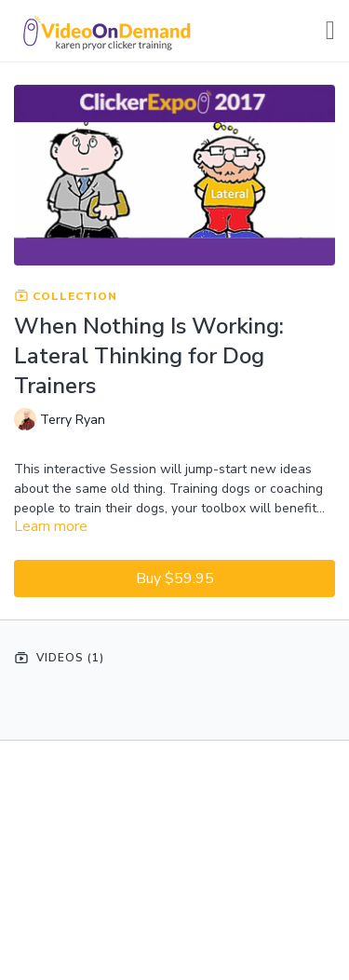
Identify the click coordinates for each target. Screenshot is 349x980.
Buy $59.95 (175, 578)
